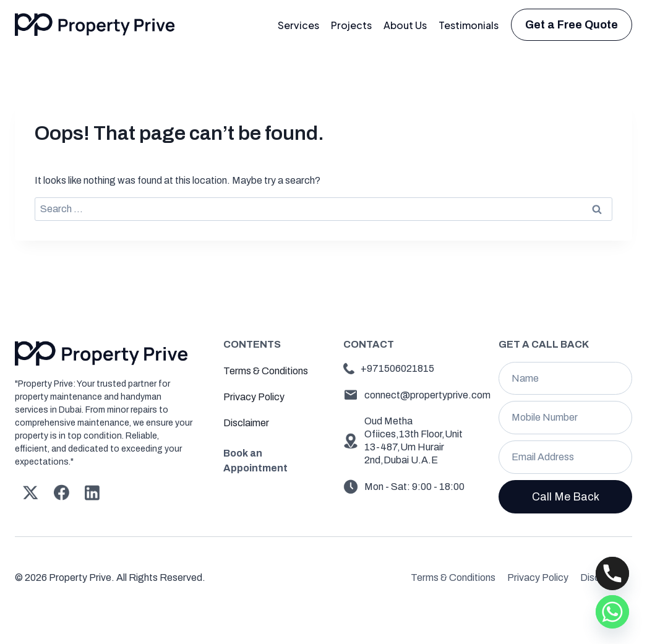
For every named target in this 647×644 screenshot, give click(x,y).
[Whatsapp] (612, 612)
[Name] (565, 379)
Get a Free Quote (572, 25)
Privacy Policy (254, 397)
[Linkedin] (92, 492)
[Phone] (612, 573)
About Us (405, 25)
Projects (351, 25)
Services (298, 25)
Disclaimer (246, 423)
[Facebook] (61, 492)
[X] (30, 492)
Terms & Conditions (266, 371)
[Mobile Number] (565, 418)
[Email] (565, 457)
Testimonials (469, 25)
